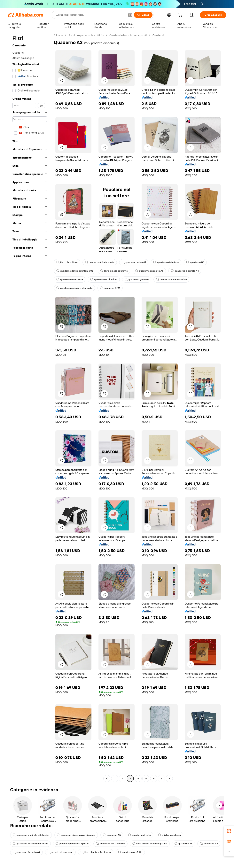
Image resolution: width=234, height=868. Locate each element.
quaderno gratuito (137, 279)
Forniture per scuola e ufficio (86, 35)
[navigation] (30, 407)
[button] (130, 15)
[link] (229, 831)
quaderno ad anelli (134, 262)
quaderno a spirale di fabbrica (31, 835)
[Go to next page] (169, 778)
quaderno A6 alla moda (100, 262)
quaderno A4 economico (171, 279)
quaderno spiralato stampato (74, 288)
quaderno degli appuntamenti (75, 271)
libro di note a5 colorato (96, 852)
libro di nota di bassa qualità (150, 844)
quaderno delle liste (166, 262)
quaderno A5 (112, 835)
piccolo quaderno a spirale (72, 844)
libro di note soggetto (114, 271)
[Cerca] (143, 15)
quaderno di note (139, 835)
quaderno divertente (70, 279)
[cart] (181, 15)
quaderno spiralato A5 (149, 271)
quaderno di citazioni (104, 279)
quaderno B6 (195, 262)
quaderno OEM (110, 288)
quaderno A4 (183, 844)
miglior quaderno (169, 835)
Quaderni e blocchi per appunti (128, 35)
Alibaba (58, 35)
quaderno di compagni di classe (76, 835)
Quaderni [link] (158, 35)
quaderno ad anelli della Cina (30, 844)
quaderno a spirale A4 (185, 271)
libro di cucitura (67, 262)
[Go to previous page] (107, 778)
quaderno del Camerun (110, 844)
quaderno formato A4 (26, 852)
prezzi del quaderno (60, 852)
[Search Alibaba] (90, 15)
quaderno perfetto (130, 852)
